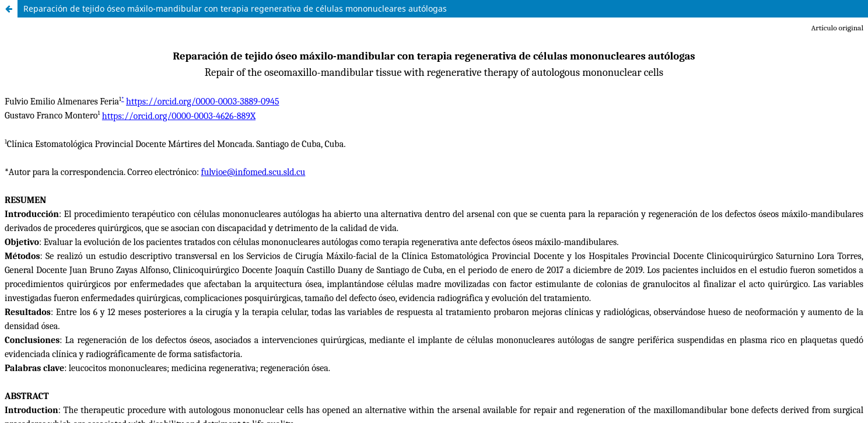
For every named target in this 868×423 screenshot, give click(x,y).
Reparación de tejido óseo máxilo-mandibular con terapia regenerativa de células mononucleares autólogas (235, 8)
